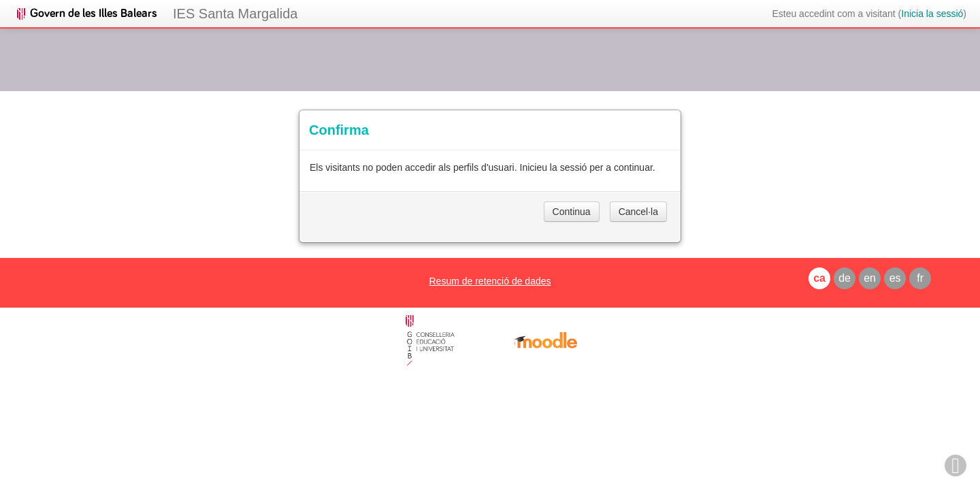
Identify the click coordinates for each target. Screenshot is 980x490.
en (870, 278)
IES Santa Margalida (235, 14)
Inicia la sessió (932, 14)
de (845, 278)
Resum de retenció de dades (490, 281)
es (895, 278)
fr (920, 278)
